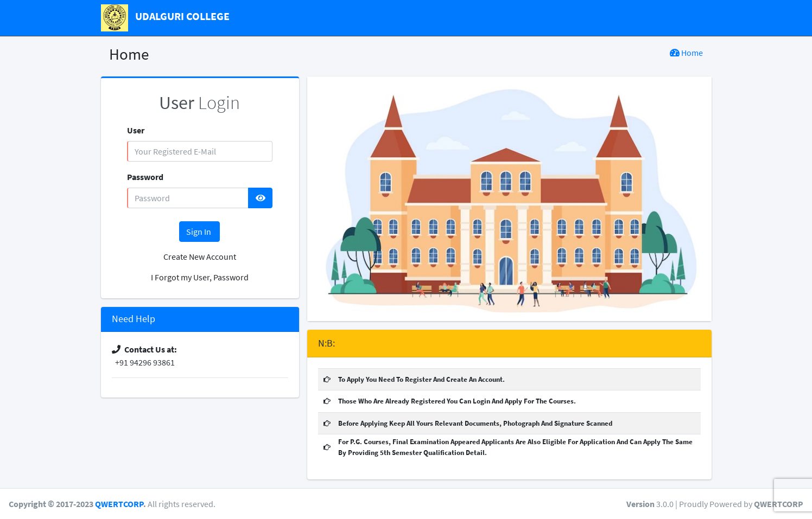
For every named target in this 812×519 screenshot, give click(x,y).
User (136, 130)
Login (199, 102)
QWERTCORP (119, 504)
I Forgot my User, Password (200, 277)
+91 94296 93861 (143, 362)
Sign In (199, 232)
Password (145, 177)
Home (686, 53)
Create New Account (200, 257)
